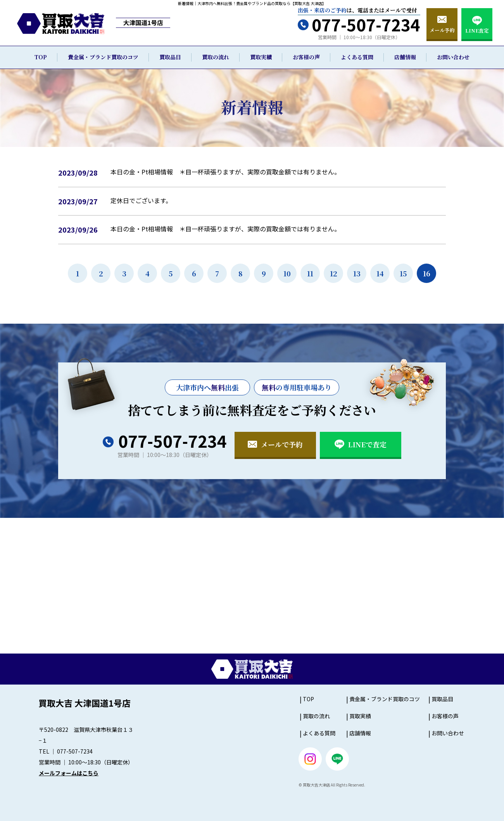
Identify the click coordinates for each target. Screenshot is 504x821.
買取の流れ (216, 57)
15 (403, 273)
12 (334, 273)
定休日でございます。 (141, 200)
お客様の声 (306, 57)
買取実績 (261, 57)
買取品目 (170, 57)
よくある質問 (357, 57)
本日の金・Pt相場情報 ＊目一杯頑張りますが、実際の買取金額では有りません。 (225, 172)
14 (380, 273)
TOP (41, 57)
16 (427, 273)
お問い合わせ (453, 57)
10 (287, 273)
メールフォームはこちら (69, 773)
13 (357, 273)
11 (310, 273)
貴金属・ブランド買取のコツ (103, 57)
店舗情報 (405, 57)
